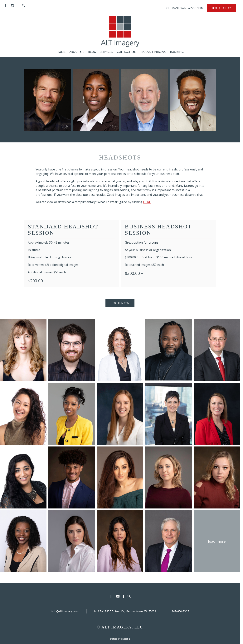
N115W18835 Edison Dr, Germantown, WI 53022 (125, 611)
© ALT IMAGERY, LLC (120, 627)
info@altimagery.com (65, 611)
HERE (147, 202)
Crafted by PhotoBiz (120, 639)
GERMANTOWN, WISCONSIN (185, 8)
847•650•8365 (180, 611)
